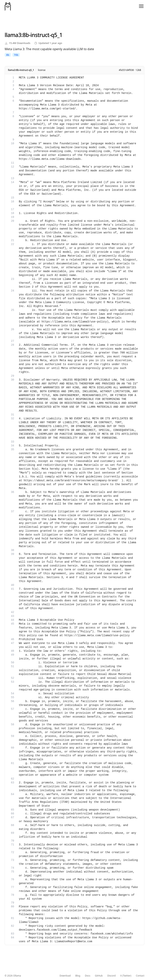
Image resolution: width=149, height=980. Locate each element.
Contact (140, 976)
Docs (88, 976)
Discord (111, 976)
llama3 (13, 35)
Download (65, 976)
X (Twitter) (126, 976)
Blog (78, 976)
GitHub (99, 976)
